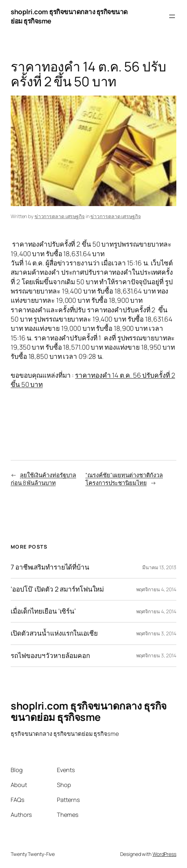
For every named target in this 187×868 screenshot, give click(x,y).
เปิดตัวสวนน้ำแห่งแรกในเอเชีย (54, 633)
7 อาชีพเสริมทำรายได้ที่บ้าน (50, 567)
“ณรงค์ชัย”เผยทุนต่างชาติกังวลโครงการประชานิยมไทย (124, 479)
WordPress (164, 854)
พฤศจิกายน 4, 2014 (156, 589)
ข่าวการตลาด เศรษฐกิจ (60, 216)
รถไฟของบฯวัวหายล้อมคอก (50, 656)
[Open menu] (172, 16)
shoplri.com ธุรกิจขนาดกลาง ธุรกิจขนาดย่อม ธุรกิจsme (89, 711)
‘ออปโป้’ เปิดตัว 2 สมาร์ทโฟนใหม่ (57, 589)
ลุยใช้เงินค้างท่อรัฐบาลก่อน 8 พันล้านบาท (43, 479)
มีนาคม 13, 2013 (159, 567)
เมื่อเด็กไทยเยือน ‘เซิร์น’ (43, 611)
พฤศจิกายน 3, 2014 (156, 633)
